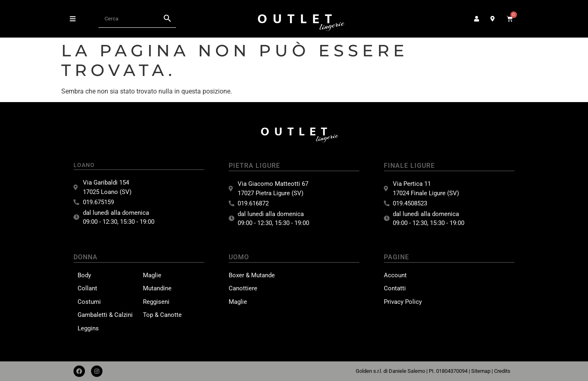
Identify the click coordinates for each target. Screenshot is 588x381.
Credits (502, 371)
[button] (72, 19)
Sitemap (481, 371)
